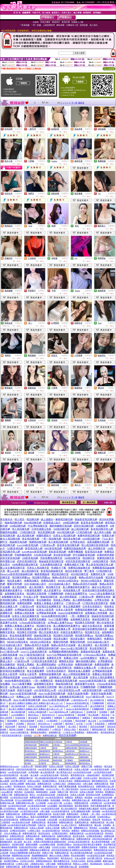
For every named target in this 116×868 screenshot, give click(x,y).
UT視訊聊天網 (84, 532)
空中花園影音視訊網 (84, 555)
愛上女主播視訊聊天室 (12, 568)
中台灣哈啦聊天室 (38, 526)
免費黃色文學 (54, 658)
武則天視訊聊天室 (27, 561)
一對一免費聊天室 (80, 616)
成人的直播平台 (52, 590)
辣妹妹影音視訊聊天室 (51, 561)
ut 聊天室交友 (70, 751)
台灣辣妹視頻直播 (46, 613)
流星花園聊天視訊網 (98, 542)
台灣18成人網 (44, 760)
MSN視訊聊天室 (80, 574)
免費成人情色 (71, 658)
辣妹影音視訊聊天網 (86, 519)
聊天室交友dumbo (85, 748)
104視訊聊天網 (18, 526)
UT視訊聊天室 (104, 571)
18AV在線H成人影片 (35, 584)
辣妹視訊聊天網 (13, 523)
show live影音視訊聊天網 (23, 694)
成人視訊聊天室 (30, 571)
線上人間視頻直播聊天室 (77, 674)
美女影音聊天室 (98, 648)
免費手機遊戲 (76, 552)
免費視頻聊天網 (84, 665)
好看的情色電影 (106, 555)
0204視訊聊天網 (91, 539)
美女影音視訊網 (62, 555)
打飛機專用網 (56, 594)
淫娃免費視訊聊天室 (51, 558)
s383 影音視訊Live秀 (45, 690)
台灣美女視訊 (77, 542)
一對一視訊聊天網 (51, 539)
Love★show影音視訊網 (34, 552)
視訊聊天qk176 (84, 751)
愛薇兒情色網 (14, 584)
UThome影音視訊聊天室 (32, 623)
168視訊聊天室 (100, 561)
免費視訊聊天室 (106, 558)
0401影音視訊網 (53, 548)
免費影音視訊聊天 (31, 748)
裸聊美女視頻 (103, 597)
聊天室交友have (85, 763)
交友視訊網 (83, 742)
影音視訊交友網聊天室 (49, 606)
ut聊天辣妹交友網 (31, 745)
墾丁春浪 (89, 571)
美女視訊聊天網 (31, 539)
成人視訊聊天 (19, 587)
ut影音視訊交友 (85, 745)
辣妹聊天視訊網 (18, 542)
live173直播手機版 (58, 619)
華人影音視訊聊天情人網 (100, 565)
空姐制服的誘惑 (23, 555)
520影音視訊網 (15, 548)
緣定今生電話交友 (102, 587)
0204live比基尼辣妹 (72, 745)
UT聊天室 (69, 742)
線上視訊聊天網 (80, 529)
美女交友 (56, 763)
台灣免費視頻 (27, 600)
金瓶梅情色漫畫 (85, 760)
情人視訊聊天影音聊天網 (95, 545)
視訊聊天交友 (53, 587)
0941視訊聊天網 (66, 532)
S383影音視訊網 (43, 555)
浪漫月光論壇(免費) (78, 694)
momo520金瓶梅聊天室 (71, 613)
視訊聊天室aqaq (58, 751)
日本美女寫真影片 (92, 606)
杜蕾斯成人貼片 (52, 523)
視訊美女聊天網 (72, 539)
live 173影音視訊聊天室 (32, 655)
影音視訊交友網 (94, 552)
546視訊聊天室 (72, 558)
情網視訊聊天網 (38, 542)
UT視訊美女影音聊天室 (95, 603)
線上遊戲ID (47, 519)
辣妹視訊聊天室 (49, 597)
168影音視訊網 (30, 558)
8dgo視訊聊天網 (33, 523)
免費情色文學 (98, 574)
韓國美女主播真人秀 (85, 668)
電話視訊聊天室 (60, 574)
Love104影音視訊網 (28, 545)
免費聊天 (19, 129)
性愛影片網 (108, 536)
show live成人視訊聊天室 (74, 648)
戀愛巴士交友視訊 (46, 742)
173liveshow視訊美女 (95, 655)
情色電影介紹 (8, 561)
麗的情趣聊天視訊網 (61, 526)
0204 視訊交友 (58, 742)
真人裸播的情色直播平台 (76, 587)
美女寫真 (28, 763)
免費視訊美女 (29, 760)
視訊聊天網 (33, 519)
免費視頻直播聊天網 (86, 610)
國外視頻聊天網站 (86, 661)
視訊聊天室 (89, 558)
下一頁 (74, 103)
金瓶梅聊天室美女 (14, 594)
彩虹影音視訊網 (57, 552)
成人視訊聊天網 (26, 536)
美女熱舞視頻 (44, 600)
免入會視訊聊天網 (58, 542)
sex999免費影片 (89, 658)
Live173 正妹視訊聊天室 (34, 652)
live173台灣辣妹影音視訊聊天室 (64, 655)
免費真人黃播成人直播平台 (49, 603)
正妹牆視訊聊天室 (31, 754)
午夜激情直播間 (33, 590)
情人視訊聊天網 (21, 529)
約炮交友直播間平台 (76, 594)
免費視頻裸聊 (24, 603)
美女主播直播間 (72, 606)
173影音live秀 (48, 545)
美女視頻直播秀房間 (21, 635)
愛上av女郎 (13, 571)
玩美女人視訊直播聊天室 (26, 616)
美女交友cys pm (85, 754)
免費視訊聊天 (31, 581)
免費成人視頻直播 (24, 613)
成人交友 (19, 658)
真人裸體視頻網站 (82, 600)
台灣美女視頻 (102, 600)
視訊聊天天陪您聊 (36, 594)
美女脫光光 (6, 519)
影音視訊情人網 (34, 548)
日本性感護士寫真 (41, 529)
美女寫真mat (70, 757)
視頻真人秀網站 (62, 600)
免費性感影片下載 (74, 565)
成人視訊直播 (81, 677)
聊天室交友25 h (30, 751)
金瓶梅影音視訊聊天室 (45, 697)
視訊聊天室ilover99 (72, 754)
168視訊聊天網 (71, 523)
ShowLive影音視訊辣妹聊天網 (17, 574)
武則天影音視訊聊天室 (78, 561)
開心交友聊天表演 (49, 632)
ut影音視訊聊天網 (92, 690)
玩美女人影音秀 (45, 610)
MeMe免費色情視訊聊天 (55, 616)
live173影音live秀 (9, 652)
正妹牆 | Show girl (59, 757)
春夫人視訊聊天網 (10, 539)
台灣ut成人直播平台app (60, 623)
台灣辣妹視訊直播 (24, 610)
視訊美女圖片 (14, 581)
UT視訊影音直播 (36, 658)
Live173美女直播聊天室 (102, 594)
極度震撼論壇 (42, 574)
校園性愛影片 (44, 536)
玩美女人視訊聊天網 (64, 536)
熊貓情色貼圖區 (9, 532)
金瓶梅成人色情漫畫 (96, 613)
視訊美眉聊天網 (46, 532)
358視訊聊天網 (61, 529)
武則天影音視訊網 (10, 558)
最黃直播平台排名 (85, 684)
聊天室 (55, 748)
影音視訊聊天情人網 (102, 529)
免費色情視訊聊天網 (89, 536)
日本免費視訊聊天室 (51, 565)
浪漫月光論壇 (8, 690)
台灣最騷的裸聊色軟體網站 (64, 652)
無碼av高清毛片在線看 (64, 577)
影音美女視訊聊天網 (92, 523)
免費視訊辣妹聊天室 (79, 568)
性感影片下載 (59, 568)
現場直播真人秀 (72, 590)
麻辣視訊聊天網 (64, 519)
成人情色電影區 (68, 597)
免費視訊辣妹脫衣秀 (75, 548)
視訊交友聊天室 (74, 571)
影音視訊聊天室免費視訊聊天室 (90, 629)
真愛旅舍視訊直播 (90, 652)
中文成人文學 (31, 597)
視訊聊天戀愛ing (21, 577)
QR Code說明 (109, 69)
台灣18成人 (57, 745)
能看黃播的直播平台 (11, 590)
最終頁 (81, 103)
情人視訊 (19, 519)
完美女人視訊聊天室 (38, 568)
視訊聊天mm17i (45, 754)
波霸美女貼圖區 (38, 619)
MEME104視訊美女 (68, 581)
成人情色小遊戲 (103, 532)
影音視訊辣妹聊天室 (52, 571)
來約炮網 (30, 503)
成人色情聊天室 (97, 548)
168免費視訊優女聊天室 (25, 565)
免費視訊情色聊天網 (48, 648)
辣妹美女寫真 (57, 760)
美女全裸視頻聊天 (24, 648)
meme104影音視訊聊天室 (14, 619)
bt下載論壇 (69, 760)
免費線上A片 (7, 697)
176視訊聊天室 (27, 532)
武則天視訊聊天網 (84, 526)
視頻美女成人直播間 (79, 671)
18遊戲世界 (102, 526)
